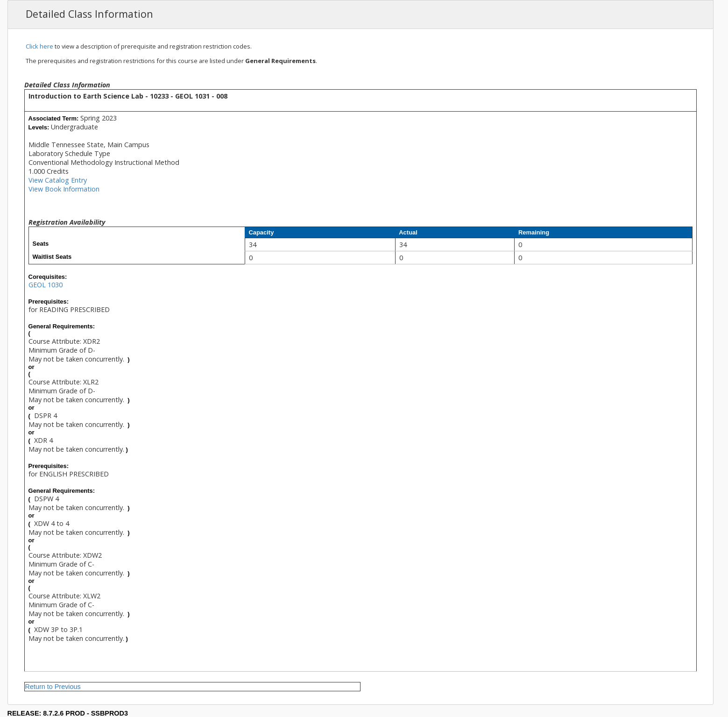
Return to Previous (53, 687)
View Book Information (64, 189)
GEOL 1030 (46, 285)
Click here (39, 46)
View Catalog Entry (58, 180)
